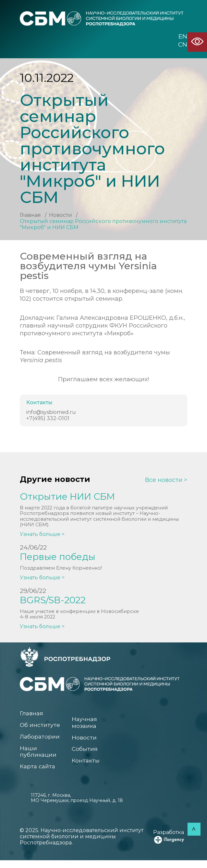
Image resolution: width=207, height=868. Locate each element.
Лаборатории (42, 742)
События (86, 755)
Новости (61, 215)
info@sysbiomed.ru (51, 412)
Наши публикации (40, 758)
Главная (30, 215)
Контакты (87, 768)
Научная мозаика (85, 727)
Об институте (41, 730)
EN (183, 37)
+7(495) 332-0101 (48, 418)
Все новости (164, 480)
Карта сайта (39, 774)
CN (183, 45)
